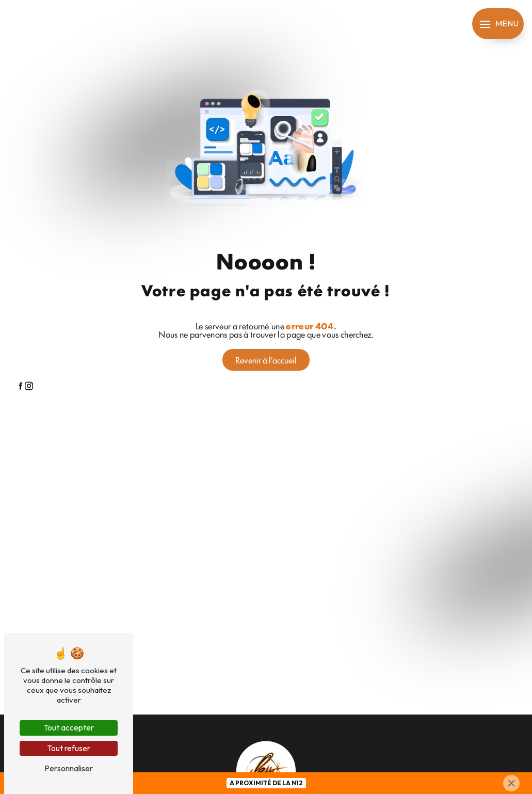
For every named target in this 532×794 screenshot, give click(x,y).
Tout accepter (69, 727)
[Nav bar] (498, 24)
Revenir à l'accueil (266, 360)
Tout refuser (69, 748)
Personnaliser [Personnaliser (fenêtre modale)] (69, 768)
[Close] (511, 783)
